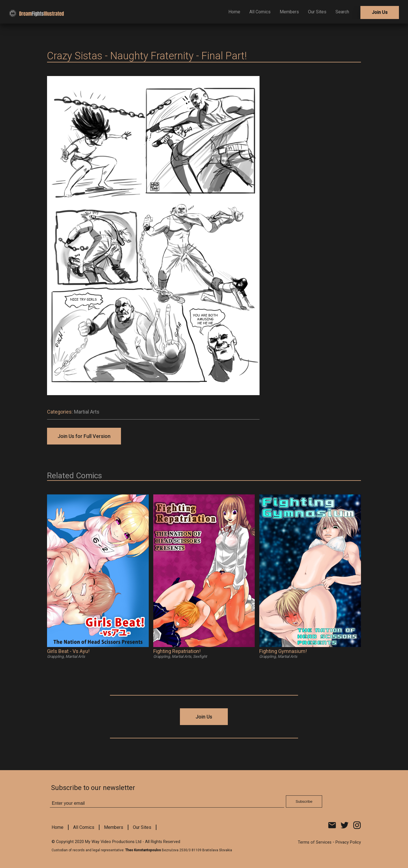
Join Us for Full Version (84, 436)
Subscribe (304, 801)
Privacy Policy (348, 842)
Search (342, 12)
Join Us (380, 12)
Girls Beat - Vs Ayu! (68, 651)
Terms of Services (315, 842)
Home (234, 12)
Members (289, 12)
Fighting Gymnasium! (283, 651)
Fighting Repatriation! (177, 651)
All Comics (260, 12)
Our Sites (317, 12)
